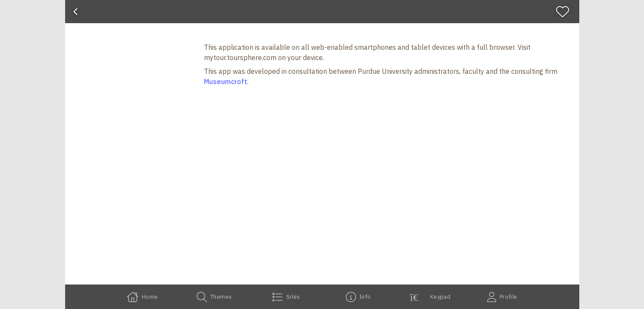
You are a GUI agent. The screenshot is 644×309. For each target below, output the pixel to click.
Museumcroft (226, 82)
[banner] (322, 12)
